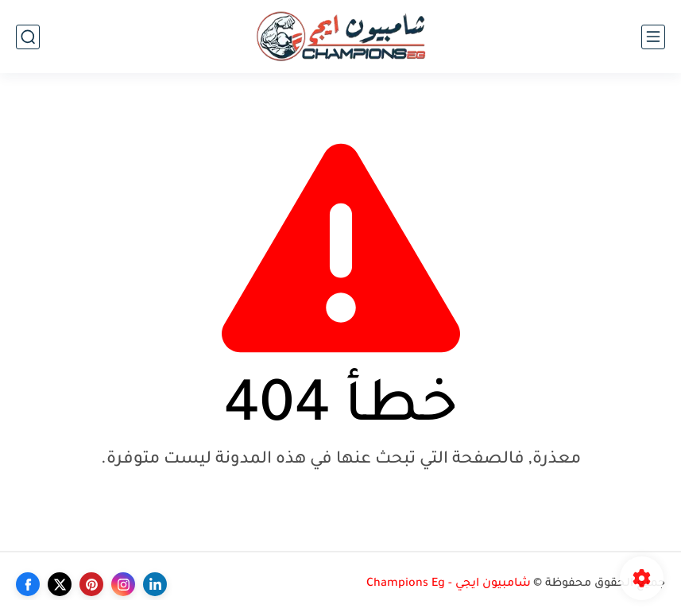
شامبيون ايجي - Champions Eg (449, 584)
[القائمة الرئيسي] (653, 37)
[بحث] (28, 37)
